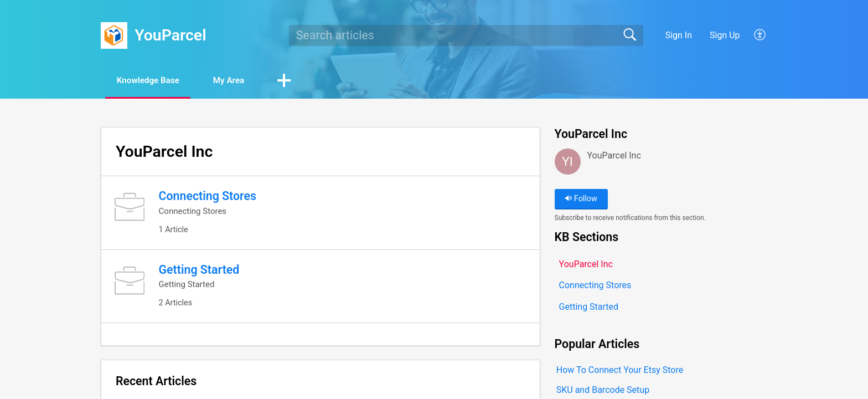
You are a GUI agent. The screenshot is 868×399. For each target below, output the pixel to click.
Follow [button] (581, 199)
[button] (760, 35)
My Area (241, 81)
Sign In (679, 35)
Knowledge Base (153, 81)
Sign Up (725, 35)
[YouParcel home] (114, 35)
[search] (466, 35)
